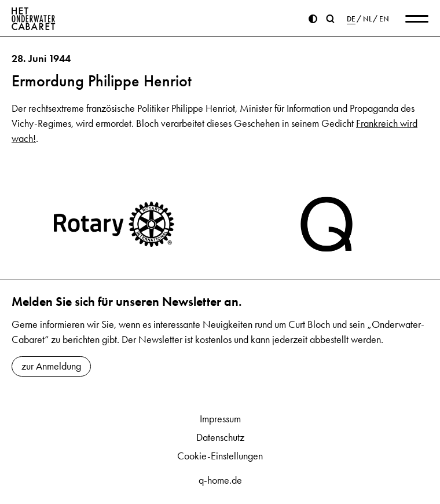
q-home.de (220, 480)
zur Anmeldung (51, 366)
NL (367, 19)
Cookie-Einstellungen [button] (220, 456)
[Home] (34, 19)
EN (384, 19)
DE (351, 19)
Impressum (220, 419)
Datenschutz (220, 437)
